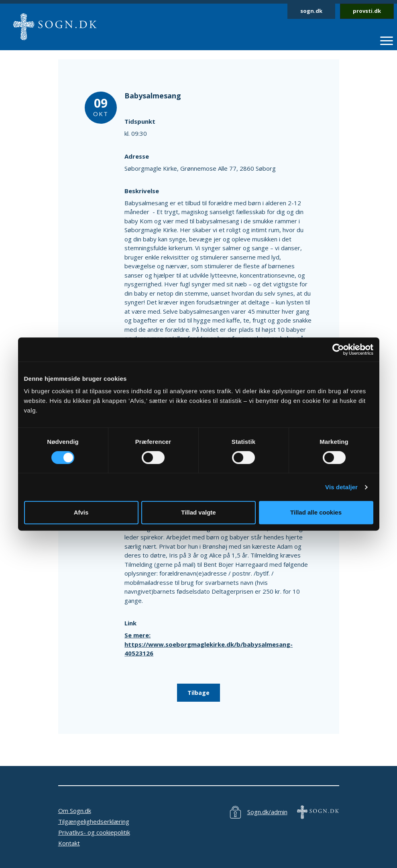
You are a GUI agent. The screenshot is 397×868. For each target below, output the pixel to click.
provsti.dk (367, 11)
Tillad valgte (198, 512)
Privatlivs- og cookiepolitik (94, 832)
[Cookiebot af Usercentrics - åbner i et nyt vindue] (338, 349)
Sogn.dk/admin (267, 812)
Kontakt (69, 843)
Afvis (81, 512)
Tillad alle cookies (316, 512)
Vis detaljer (341, 487)
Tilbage (198, 693)
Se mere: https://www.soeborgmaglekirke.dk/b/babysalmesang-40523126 (209, 644)
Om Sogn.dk (75, 811)
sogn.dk (311, 11)
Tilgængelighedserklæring (94, 821)
